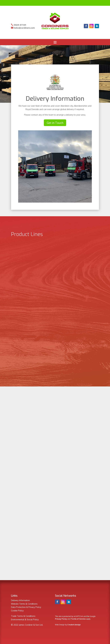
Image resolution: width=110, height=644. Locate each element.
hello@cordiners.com (23, 28)
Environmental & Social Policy (25, 619)
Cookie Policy (17, 611)
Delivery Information (20, 600)
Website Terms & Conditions (24, 604)
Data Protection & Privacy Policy (26, 607)
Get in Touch (55, 123)
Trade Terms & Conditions (23, 616)
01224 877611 (19, 25)
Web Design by (68, 625)
